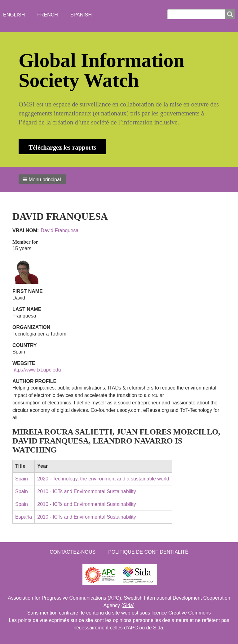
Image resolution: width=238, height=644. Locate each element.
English (14, 15)
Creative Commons (190, 613)
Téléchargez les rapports (62, 147)
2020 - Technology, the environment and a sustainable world (103, 479)
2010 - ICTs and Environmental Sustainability (86, 491)
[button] (42, 179)
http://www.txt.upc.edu (37, 370)
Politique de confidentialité (148, 552)
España (24, 517)
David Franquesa (59, 230)
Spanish (81, 15)
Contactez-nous (73, 552)
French (48, 15)
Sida (128, 605)
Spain (22, 479)
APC (114, 598)
